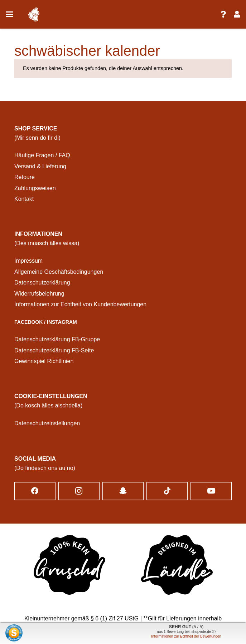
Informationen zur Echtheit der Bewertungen (186, 636)
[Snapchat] (123, 491)
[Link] (223, 14)
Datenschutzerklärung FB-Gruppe (57, 339)
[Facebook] (35, 491)
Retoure (25, 177)
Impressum (28, 261)
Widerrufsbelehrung (39, 294)
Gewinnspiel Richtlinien (44, 361)
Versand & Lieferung (40, 166)
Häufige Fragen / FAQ (42, 155)
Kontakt (24, 199)
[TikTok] (167, 491)
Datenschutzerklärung (42, 283)
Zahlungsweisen (35, 188)
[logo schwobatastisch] (34, 14)
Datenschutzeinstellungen (47, 423)
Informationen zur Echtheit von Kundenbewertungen (80, 304)
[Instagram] (79, 491)
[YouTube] (211, 491)
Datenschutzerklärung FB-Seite (54, 350)
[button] (9, 14)
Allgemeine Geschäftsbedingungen (59, 272)
